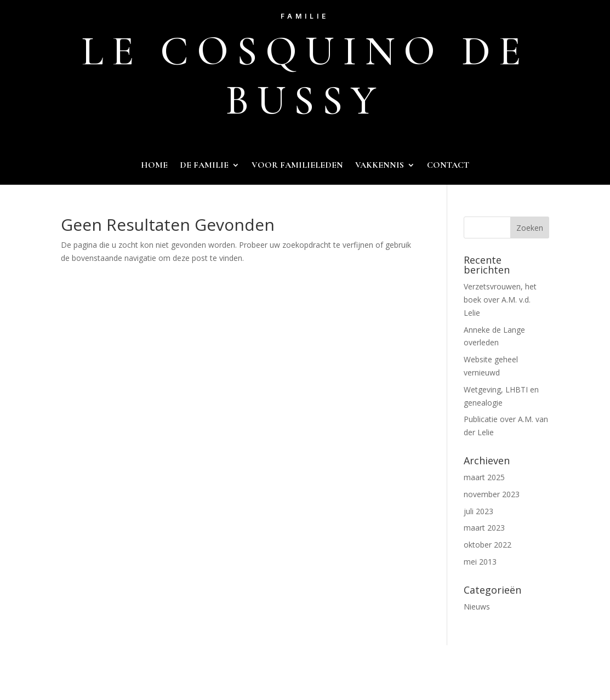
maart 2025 (484, 477)
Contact (448, 166)
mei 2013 (480, 562)
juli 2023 (478, 511)
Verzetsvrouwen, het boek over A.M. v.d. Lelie (500, 300)
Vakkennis (380, 166)
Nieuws (477, 607)
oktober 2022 (488, 545)
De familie (204, 166)
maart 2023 (484, 528)
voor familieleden (297, 166)
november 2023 (492, 494)
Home (154, 166)
